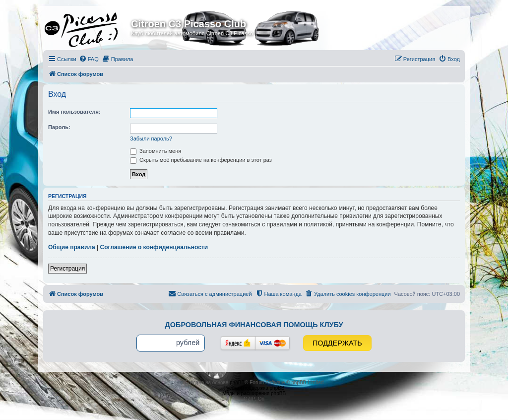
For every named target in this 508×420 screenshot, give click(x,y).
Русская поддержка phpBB (254, 388)
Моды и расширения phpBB (254, 393)
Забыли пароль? (151, 139)
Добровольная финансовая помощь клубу (254, 325)
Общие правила (72, 247)
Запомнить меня (156, 151)
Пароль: (59, 127)
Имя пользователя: (74, 112)
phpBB (237, 383)
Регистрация (67, 269)
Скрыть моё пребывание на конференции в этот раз (201, 160)
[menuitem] (89, 59)
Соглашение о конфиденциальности (154, 247)
